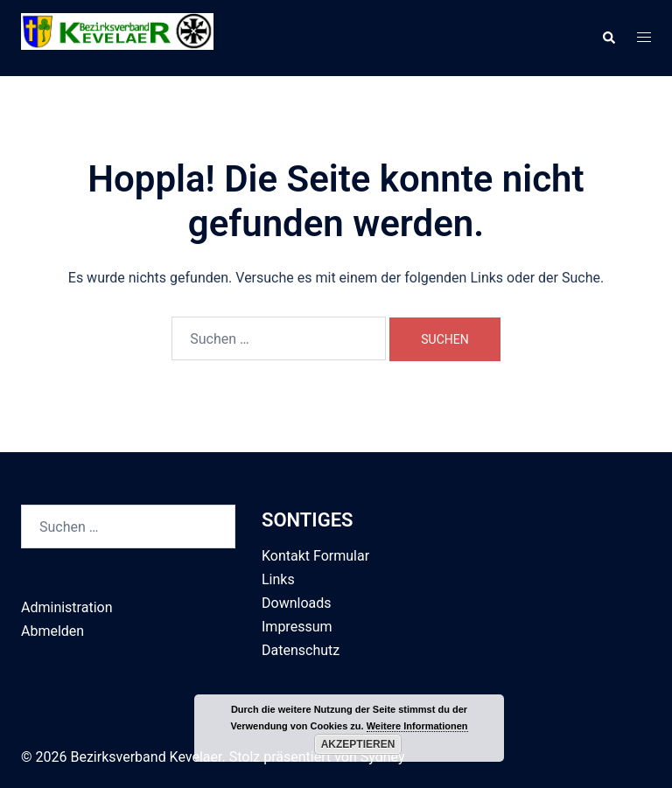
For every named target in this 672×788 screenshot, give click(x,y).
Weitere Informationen (417, 726)
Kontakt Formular (315, 556)
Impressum (297, 627)
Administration (67, 607)
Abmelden (52, 631)
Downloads (296, 603)
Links (278, 579)
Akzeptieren (358, 744)
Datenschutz (301, 650)
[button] (608, 38)
